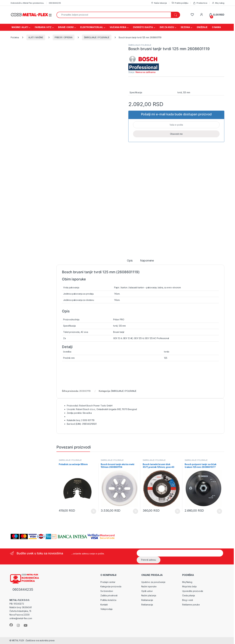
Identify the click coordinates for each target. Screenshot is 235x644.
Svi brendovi (107, 591)
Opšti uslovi (147, 591)
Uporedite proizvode (193, 591)
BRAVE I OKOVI (66, 27)
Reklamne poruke (191, 605)
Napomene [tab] (147, 261)
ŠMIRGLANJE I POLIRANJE (97, 37)
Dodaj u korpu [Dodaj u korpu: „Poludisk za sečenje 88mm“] (94, 511)
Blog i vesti (188, 600)
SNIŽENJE (202, 27)
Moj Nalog (187, 582)
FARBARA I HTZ (43, 27)
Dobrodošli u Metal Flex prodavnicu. (27, 3)
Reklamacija (147, 605)
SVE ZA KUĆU (167, 27)
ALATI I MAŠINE (36, 37)
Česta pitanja (189, 595)
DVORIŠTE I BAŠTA (143, 27)
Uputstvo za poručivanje (153, 582)
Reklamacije (147, 600)
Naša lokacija (159, 3)
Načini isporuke (149, 586)
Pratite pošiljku (180, 3)
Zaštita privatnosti (109, 595)
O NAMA (216, 27)
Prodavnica (200, 3)
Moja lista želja (189, 586)
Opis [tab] (130, 261)
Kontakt (104, 605)
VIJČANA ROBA (118, 27)
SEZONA (185, 27)
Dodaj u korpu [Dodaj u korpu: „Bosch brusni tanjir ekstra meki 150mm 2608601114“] (136, 511)
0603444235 (55, 3)
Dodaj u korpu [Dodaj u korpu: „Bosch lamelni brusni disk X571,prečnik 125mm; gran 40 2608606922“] (177, 511)
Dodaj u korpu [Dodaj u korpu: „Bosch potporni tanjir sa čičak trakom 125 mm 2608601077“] (219, 511)
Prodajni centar (108, 582)
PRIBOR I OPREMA (64, 37)
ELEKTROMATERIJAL (92, 27)
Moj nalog (218, 3)
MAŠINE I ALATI (20, 27)
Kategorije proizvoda (111, 586)
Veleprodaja (106, 609)
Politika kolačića (108, 600)
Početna (15, 37)
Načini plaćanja (149, 595)
